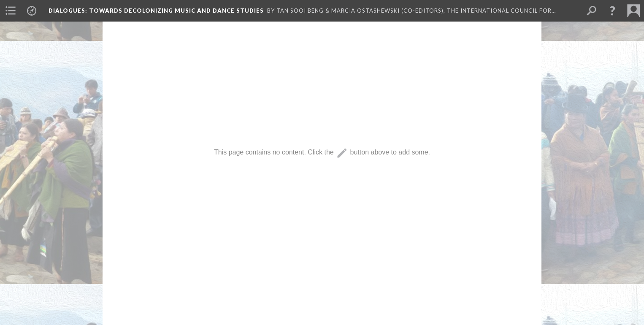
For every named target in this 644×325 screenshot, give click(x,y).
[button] (612, 11)
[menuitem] (11, 11)
